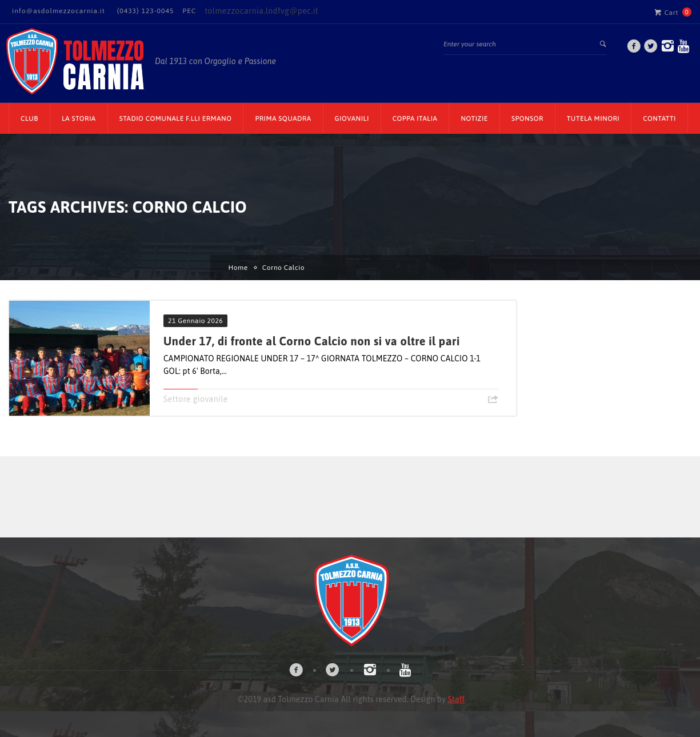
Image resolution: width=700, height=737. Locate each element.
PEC (189, 11)
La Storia (79, 118)
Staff (456, 699)
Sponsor (527, 118)
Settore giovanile (196, 399)
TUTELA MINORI (593, 118)
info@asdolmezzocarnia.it (59, 11)
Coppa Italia (415, 118)
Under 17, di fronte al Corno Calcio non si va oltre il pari (312, 341)
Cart (666, 12)
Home (238, 268)
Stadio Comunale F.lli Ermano (176, 118)
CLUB (29, 118)
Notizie (474, 118)
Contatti (659, 118)
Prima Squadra (283, 118)
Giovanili (352, 118)
